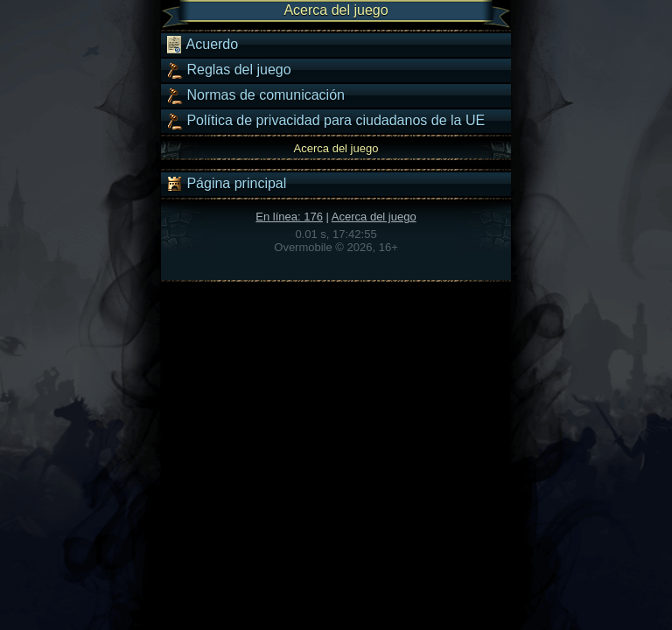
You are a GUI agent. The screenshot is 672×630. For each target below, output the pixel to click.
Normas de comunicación (255, 95)
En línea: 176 (289, 217)
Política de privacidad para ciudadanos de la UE (325, 121)
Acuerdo (202, 45)
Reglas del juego (228, 70)
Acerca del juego (374, 217)
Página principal (226, 184)
